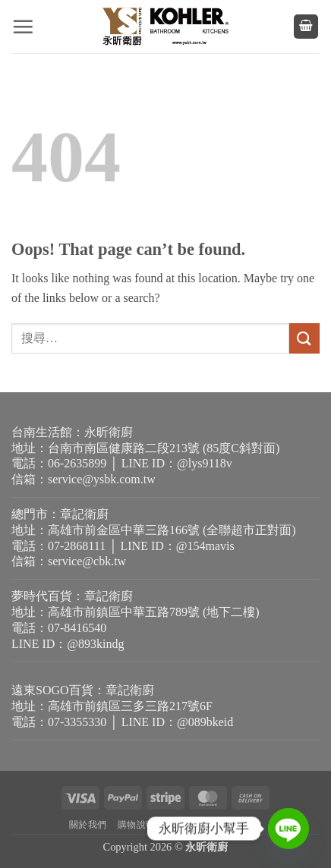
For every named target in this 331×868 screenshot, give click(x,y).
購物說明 (137, 825)
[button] (23, 27)
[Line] (288, 829)
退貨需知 (243, 825)
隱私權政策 (189, 825)
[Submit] (304, 338)
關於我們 (88, 825)
